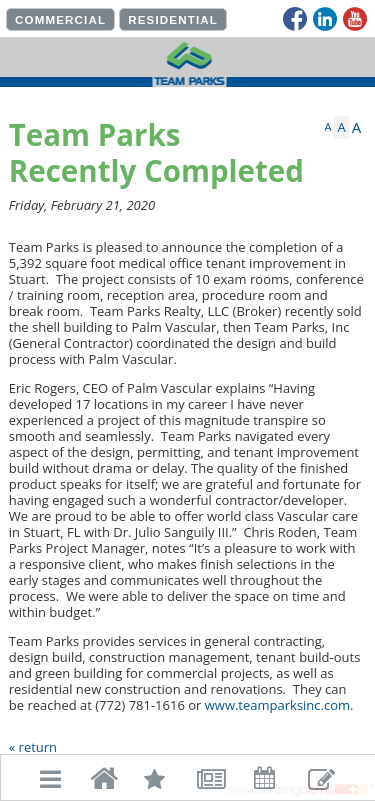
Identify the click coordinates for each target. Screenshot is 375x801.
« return (33, 747)
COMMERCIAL (60, 20)
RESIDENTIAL (173, 20)
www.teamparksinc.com (277, 705)
